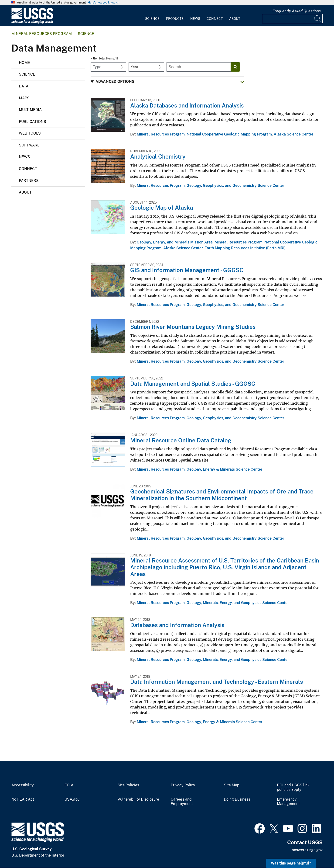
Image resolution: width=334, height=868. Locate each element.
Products (175, 19)
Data (24, 86)
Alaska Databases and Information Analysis (187, 105)
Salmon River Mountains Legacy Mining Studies (193, 327)
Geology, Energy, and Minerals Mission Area (175, 242)
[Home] (32, 23)
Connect (215, 19)
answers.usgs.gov (307, 850)
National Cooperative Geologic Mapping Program (229, 134)
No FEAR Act (23, 799)
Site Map (232, 785)
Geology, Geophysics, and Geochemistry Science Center (235, 186)
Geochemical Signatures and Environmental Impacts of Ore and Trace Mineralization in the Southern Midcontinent (222, 495)
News (195, 19)
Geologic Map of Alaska (162, 208)
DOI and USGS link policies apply (293, 787)
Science (152, 19)
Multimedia (30, 110)
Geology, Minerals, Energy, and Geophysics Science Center (238, 603)
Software (29, 145)
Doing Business (237, 799)
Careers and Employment (182, 802)
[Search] (318, 19)
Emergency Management (288, 802)
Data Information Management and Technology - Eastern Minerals (216, 682)
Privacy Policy (183, 785)
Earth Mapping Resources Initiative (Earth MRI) (245, 248)
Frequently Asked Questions (297, 11)
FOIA (69, 785)
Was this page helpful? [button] (291, 863)
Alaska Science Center (293, 134)
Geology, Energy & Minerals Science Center (224, 469)
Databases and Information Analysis (177, 625)
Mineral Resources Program (42, 34)
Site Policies (128, 785)
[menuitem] (152, 16)
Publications (32, 122)
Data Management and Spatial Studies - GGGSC (193, 384)
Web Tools (30, 133)
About (235, 19)
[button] (167, 82)
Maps (24, 98)
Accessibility (23, 785)
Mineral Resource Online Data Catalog (181, 440)
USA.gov (72, 799)
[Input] (292, 19)
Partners (29, 181)
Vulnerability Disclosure (138, 799)
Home (24, 63)
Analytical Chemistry (158, 156)
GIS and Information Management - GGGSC (187, 270)
